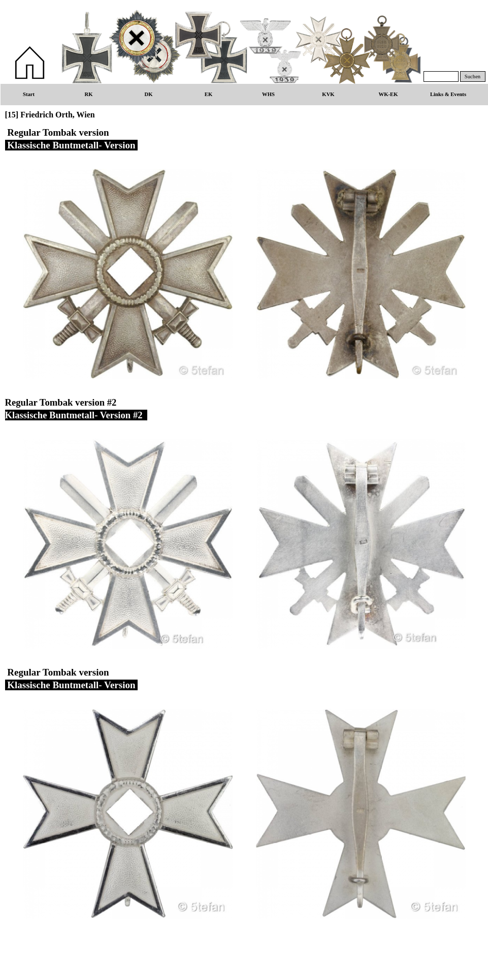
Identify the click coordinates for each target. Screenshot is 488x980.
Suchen (473, 76)
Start (29, 94)
